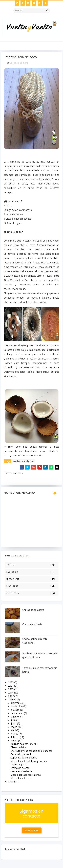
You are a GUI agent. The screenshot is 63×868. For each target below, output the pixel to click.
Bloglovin (32, 593)
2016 (11, 699)
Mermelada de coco (21, 778)
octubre (16, 710)
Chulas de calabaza (33, 610)
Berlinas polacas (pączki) (24, 744)
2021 (11, 686)
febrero (15, 737)
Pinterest (32, 586)
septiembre (18, 713)
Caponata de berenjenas (24, 758)
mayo (15, 727)
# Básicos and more (24, 461)
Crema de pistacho (33, 624)
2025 (11, 682)
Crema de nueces (20, 768)
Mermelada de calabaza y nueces (29, 761)
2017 (11, 696)
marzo (15, 734)
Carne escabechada (21, 771)
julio (14, 720)
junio (14, 723)
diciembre (17, 703)
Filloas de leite (18, 747)
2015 (11, 782)
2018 (11, 693)
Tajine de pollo (18, 764)
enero (15, 740)
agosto (15, 717)
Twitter (32, 565)
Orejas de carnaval (21, 754)
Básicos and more (19, 63)
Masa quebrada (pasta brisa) (26, 775)
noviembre (17, 706)
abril (14, 730)
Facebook (32, 572)
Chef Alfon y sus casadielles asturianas (31, 751)
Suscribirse (32, 830)
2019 (11, 689)
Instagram (32, 579)
